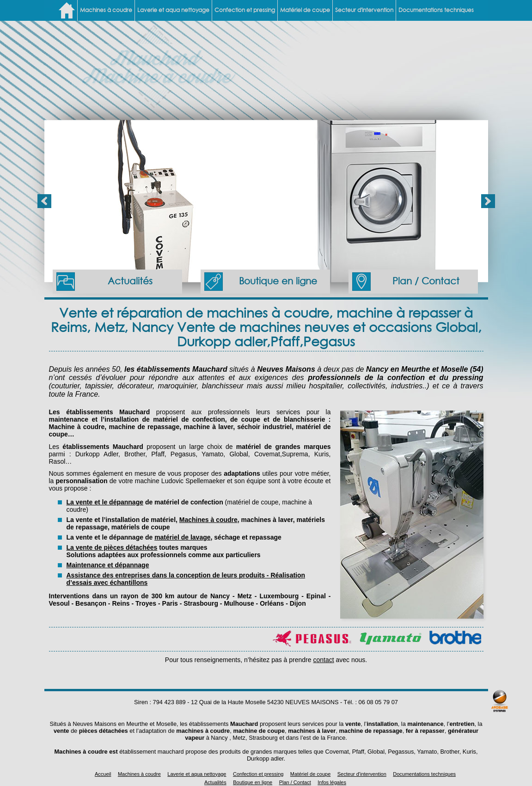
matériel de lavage (182, 537)
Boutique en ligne (261, 282)
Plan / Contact (406, 282)
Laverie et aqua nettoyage (173, 10)
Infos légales (332, 782)
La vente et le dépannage (105, 502)
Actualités (105, 282)
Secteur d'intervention (364, 10)
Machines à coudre (106, 10)
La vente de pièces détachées (112, 547)
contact (323, 660)
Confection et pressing (245, 10)
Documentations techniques (436, 10)
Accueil (103, 774)
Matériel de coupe (305, 10)
